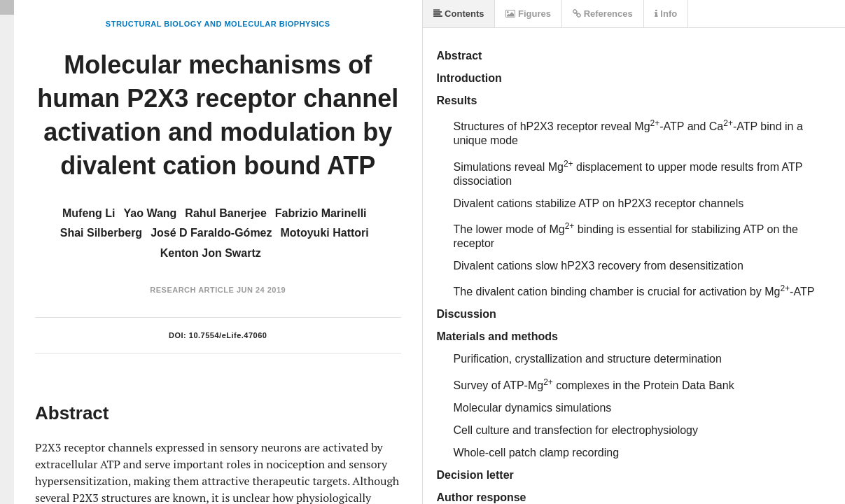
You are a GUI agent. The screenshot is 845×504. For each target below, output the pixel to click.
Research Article (192, 290)
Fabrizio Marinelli (321, 213)
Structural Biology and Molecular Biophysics (218, 24)
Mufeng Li (89, 213)
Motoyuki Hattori (325, 233)
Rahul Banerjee (225, 213)
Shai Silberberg (101, 233)
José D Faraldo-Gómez (211, 233)
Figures (528, 14)
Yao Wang (151, 213)
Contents (459, 14)
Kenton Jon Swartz (211, 253)
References (603, 14)
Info (666, 14)
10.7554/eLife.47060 (228, 335)
